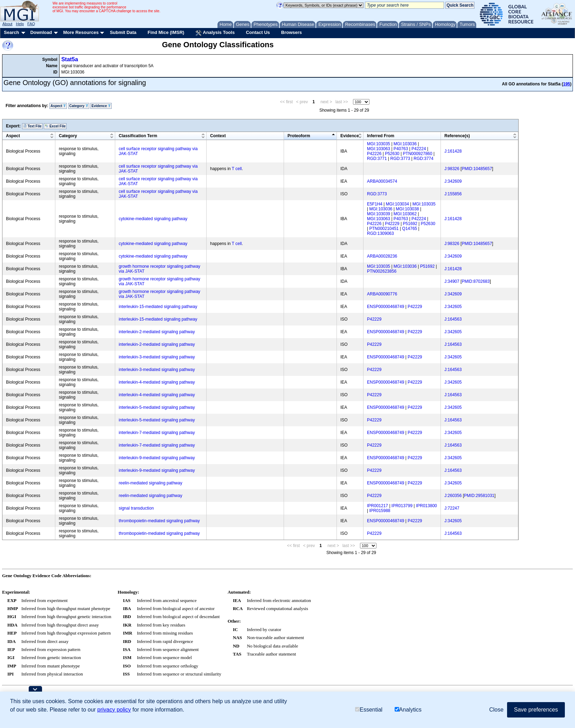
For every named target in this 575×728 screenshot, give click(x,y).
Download (41, 32)
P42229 (392, 224)
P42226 (374, 154)
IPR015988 (380, 511)
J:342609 (453, 181)
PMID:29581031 (479, 496)
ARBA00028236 (382, 256)
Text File (32, 126)
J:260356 (453, 496)
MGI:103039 (379, 214)
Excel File (55, 126)
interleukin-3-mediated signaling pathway (157, 357)
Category (79, 106)
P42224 (419, 149)
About (8, 24)
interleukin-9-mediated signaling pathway (157, 458)
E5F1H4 (375, 204)
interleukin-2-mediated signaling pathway (157, 332)
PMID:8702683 (476, 281)
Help (20, 24)
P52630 (392, 154)
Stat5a (70, 59)
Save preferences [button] (536, 710)
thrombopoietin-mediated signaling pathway (159, 521)
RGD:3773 (400, 159)
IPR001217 (377, 506)
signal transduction (136, 508)
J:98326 (452, 169)
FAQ (31, 24)
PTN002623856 (382, 271)
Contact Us (258, 32)
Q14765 (410, 229)
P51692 (410, 224)
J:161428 (453, 151)
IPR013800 (427, 506)
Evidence (101, 106)
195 (567, 84)
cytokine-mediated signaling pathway (153, 219)
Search (11, 32)
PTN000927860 (417, 154)
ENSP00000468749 (386, 307)
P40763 (401, 149)
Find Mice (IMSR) (166, 32)
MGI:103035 (379, 144)
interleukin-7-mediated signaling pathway (157, 433)
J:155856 (453, 194)
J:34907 (452, 281)
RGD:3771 (377, 159)
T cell (237, 169)
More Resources (81, 32)
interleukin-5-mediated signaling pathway (157, 407)
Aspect (58, 106)
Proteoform (299, 136)
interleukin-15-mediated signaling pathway (158, 307)
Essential (369, 710)
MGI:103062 (405, 214)
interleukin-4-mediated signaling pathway (157, 382)
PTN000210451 (384, 229)
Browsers (292, 32)
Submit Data (123, 32)
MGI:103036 (405, 144)
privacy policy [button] (114, 710)
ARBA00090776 (382, 294)
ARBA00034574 (382, 181)
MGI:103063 (379, 149)
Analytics (408, 710)
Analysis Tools (215, 33)
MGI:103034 (397, 204)
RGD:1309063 (380, 233)
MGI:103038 (407, 209)
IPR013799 (402, 506)
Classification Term (138, 136)
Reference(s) (457, 136)
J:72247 (452, 508)
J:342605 (453, 307)
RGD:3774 (424, 159)
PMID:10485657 (477, 169)
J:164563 (453, 319)
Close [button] (496, 710)
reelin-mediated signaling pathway (150, 483)
